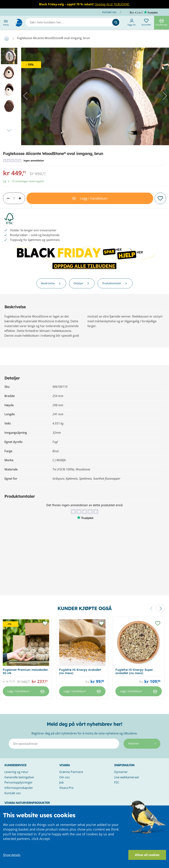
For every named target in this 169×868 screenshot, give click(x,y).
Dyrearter (121, 772)
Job (61, 782)
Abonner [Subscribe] (142, 743)
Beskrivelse (51, 283)
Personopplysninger (19, 782)
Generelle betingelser (19, 777)
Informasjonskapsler (19, 788)
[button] (26, 96)
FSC (117, 782)
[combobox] (73, 22)
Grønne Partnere (71, 772)
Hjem (7, 38)
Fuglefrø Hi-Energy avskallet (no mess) (80, 671)
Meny (6, 23)
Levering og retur (16, 772)
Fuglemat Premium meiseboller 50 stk (25, 671)
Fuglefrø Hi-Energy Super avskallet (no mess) (134, 671)
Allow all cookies (147, 855)
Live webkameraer (127, 777)
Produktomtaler (115, 283)
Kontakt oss (110, 12)
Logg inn (132, 22)
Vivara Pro (66, 788)
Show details (12, 855)
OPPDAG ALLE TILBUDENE (84, 266)
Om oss (65, 777)
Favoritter (146, 22)
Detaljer (82, 283)
